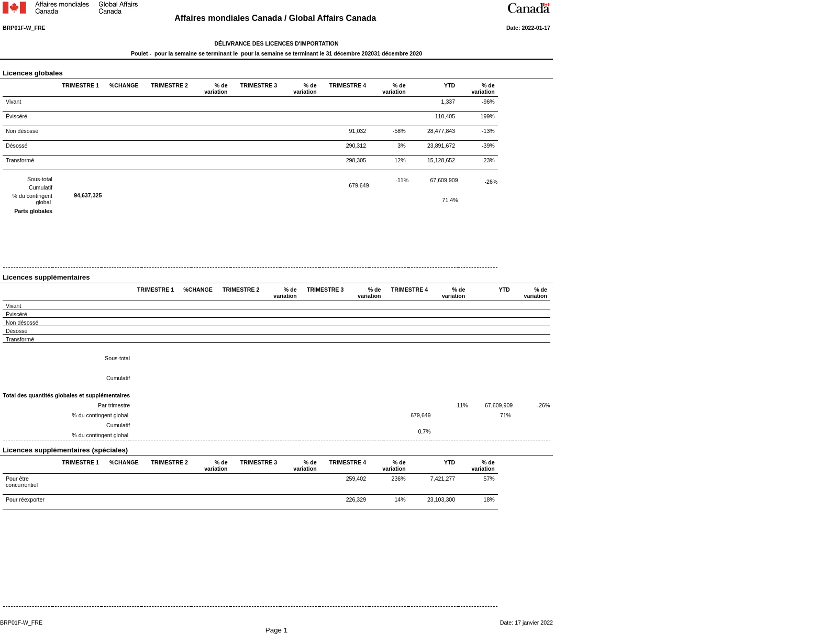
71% (506, 415)
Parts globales (33, 211)
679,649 (359, 185)
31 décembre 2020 (398, 53)
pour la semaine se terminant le (196, 53)
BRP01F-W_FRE (24, 28)
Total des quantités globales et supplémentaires (67, 395)
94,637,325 (88, 195)
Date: (514, 28)
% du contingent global (101, 415)
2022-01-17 (536, 28)
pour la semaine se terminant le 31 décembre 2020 (307, 53)
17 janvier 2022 (534, 623)
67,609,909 (444, 180)
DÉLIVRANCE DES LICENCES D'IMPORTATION (276, 43)
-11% (402, 180)
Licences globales (55, 73)
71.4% (450, 200)
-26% (491, 182)
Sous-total (40, 179)
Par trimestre (114, 405)
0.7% (424, 431)
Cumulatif (41, 187)
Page (275, 630)
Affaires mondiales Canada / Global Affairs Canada (276, 18)
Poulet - (142, 53)
